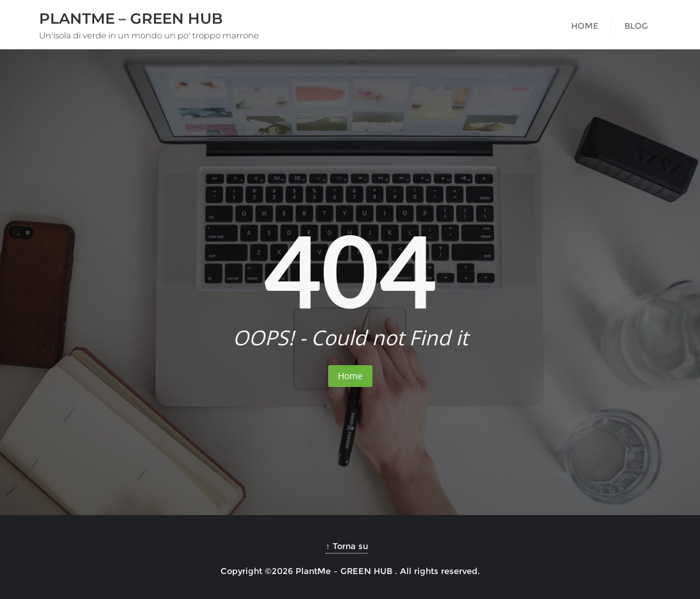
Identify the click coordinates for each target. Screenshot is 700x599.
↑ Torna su (347, 546)
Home (350, 376)
